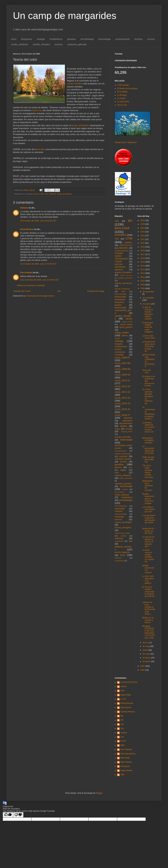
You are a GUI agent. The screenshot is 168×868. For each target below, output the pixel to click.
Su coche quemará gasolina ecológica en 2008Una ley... (147, 396)
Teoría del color (146, 371)
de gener (147, 661)
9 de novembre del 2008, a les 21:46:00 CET (39, 280)
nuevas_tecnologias (123, 522)
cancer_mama (126, 324)
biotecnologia (120, 308)
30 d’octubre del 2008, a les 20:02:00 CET (38, 221)
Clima (36, 194)
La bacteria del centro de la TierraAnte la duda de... (149, 346)
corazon (118, 349)
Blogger (99, 793)
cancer (129, 319)
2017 (143, 255)
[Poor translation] (18, 815)
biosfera (139, 39)
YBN (122, 775)
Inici (59, 291)
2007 (143, 666)
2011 (143, 277)
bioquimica (27, 39)
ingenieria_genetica (123, 484)
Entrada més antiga (96, 291)
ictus (117, 473)
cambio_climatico (41, 44)
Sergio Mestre (126, 770)
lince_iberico (120, 492)
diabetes (123, 426)
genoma (118, 467)
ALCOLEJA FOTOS (129, 682)
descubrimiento (126, 423)
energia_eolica (127, 431)
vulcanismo (119, 561)
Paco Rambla (26, 273)
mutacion (119, 511)
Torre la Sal (122, 105)
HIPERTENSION (126, 245)
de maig (146, 646)
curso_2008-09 (50, 194)
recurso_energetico (123, 528)
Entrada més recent (22, 291)
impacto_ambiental (123, 475)
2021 (143, 239)
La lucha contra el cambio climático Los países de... (148, 556)
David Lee (37, 110)
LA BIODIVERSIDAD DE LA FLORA (148, 450)
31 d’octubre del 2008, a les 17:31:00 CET (38, 264)
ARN (117, 221)
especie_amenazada (123, 454)
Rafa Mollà (125, 758)
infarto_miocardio (126, 478)
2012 (143, 273)
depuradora (127, 421)
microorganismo (121, 506)
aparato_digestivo (126, 275)
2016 (143, 258)
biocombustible (121, 294)
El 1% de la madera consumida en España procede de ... (148, 593)
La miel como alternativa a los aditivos (148, 580)
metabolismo (56, 39)
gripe (130, 467)
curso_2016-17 (122, 415)
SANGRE (119, 253)
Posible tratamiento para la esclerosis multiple (148, 499)
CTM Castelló (123, 85)
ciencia (125, 336)
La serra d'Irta (123, 102)
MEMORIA (123, 248)
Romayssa (125, 766)
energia (129, 429)
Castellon (128, 243)
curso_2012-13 (122, 392)
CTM (41, 194)
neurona (118, 520)
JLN (122, 728)
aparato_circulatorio (123, 272)
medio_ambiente (20, 44)
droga (117, 429)
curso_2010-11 (122, 380)
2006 (143, 670)
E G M (123, 699)
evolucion (123, 456)
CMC (117, 239)
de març (146, 654)
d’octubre (147, 304)
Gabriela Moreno (128, 712)
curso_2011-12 (122, 386)
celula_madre (122, 333)
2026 (143, 220)
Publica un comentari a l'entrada (31, 286)
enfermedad (126, 440)
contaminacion (122, 39)
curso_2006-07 (122, 358)
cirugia (117, 338)
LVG (122, 737)
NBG (122, 745)
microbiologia (87, 39)
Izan (122, 724)
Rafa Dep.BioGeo (128, 754)
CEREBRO (120, 235)
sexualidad (119, 541)
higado (123, 470)
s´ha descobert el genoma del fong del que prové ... (149, 520)
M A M (123, 741)
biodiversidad (120, 297)
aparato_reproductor (123, 283)
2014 (143, 266)
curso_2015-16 (122, 409)
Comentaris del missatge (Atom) (40, 296)
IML (122, 716)
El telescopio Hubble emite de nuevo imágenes (148, 327)
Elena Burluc (126, 707)
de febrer (147, 658)
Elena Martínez (27, 229)
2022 (143, 236)
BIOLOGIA (122, 228)
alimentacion (120, 267)
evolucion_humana (123, 459)
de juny (146, 643)
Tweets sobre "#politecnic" (126, 142)
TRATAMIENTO (121, 259)
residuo (123, 536)
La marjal (121, 98)
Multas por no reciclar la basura (148, 620)
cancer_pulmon (126, 327)
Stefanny (24, 208)
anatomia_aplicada (77, 44)
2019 (143, 247)
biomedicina (120, 300)
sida (131, 541)
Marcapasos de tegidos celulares (148, 440)
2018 (143, 251)
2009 (143, 285)
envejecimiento (121, 451)
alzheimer (119, 270)
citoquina (119, 344)
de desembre (148, 292)
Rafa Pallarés (126, 762)
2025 (143, 224)
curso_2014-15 (122, 403)
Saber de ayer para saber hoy (148, 460)
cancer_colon (127, 322)
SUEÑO (118, 256)
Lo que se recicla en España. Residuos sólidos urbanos (147, 313)
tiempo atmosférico (81, 125)
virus (122, 555)
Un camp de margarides (65, 16)
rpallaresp (119, 538)
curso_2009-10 (122, 375)
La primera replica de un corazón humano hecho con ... (148, 428)
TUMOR (118, 262)
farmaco (123, 462)
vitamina (118, 558)
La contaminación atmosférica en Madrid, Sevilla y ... (149, 413)
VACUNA (119, 264)
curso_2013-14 (122, 398)
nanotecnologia (121, 514)
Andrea (123, 686)
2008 (143, 288)
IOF (122, 720)
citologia (41, 39)
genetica (71, 39)
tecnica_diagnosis (122, 552)
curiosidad (119, 355)
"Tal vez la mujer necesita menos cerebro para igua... (148, 471)
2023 (143, 232)
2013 (143, 270)
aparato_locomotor (125, 278)
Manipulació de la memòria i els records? (148, 486)
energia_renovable (123, 437)
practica (59, 44)
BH (130, 221)
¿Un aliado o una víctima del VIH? (148, 509)
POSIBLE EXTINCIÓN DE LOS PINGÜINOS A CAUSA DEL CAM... (148, 632)
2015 (143, 262)
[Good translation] (8, 815)
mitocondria (120, 509)
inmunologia (105, 39)
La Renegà (122, 95)
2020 (143, 243)
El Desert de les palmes (127, 88)
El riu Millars (122, 92)
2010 (143, 281)
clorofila (41, 149)
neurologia (119, 517)
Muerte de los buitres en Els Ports (148, 531)
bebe (124, 291)
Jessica (124, 733)
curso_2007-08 (122, 363)
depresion (128, 418)
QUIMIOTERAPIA (122, 251)
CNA (122, 691)
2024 (143, 228)
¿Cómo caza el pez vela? (149, 337)
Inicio (14, 39)
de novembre (148, 298)
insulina (125, 489)
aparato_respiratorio (123, 289)
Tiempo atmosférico (64, 194)
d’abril (145, 650)
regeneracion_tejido (122, 533)
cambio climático (75, 84)
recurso (151, 39)
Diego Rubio (126, 695)
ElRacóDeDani (127, 703)
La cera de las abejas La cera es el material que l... (148, 542)
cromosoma (120, 352)
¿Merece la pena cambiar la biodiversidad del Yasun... (149, 608)
